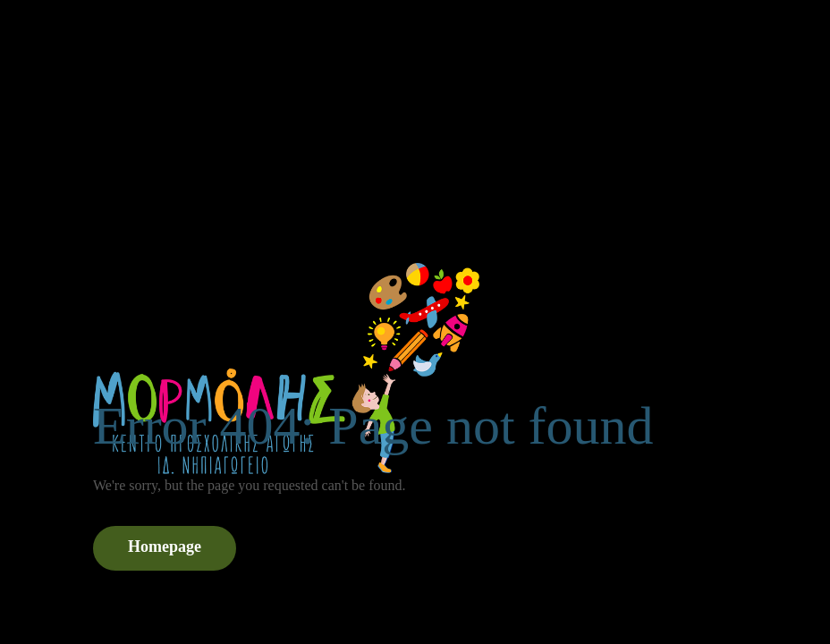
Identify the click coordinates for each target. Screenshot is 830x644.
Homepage (165, 547)
